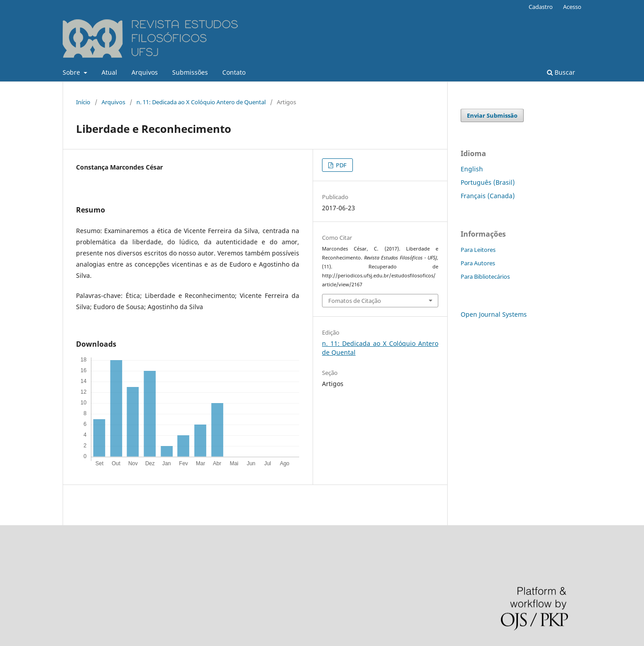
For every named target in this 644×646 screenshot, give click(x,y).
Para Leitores (478, 250)
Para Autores (478, 263)
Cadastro (541, 7)
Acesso (572, 7)
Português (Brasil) (488, 182)
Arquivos (145, 72)
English (472, 169)
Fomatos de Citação (355, 301)
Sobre (72, 72)
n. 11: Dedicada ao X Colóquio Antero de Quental (201, 102)
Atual (109, 72)
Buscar (561, 72)
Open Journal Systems (494, 314)
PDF (341, 165)
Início (83, 102)
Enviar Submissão (492, 115)
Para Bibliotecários (485, 276)
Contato (234, 72)
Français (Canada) (488, 196)
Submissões (190, 72)
